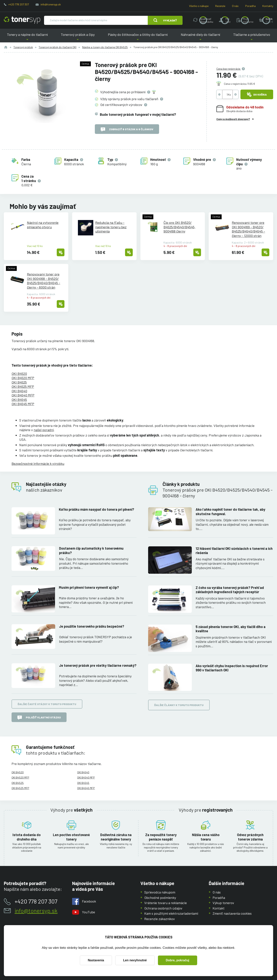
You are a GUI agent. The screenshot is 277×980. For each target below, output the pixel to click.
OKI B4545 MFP (23, 404)
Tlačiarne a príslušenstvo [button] (252, 37)
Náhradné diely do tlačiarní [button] (200, 37)
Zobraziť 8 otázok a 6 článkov (127, 129)
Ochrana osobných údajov (163, 908)
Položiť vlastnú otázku (39, 718)
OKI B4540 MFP (23, 395)
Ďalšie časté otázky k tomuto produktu (47, 704)
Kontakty (268, 6)
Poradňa (250, 6)
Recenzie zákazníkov (160, 919)
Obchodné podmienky (160, 897)
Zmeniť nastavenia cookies (232, 913)
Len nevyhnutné (135, 960)
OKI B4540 (19, 391)
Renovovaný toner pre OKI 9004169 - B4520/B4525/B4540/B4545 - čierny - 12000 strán (248, 229)
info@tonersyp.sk (51, 4)
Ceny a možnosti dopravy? (233, 119)
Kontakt (219, 908)
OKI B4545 (19, 400)
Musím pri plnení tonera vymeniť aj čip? (89, 587)
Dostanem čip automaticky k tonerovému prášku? (91, 550)
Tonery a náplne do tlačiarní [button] (27, 37)
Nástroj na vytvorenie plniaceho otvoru (43, 225)
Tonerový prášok (23, 47)
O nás (235, 6)
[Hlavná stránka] (22, 20)
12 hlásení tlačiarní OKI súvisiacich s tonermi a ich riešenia (234, 550)
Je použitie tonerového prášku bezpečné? (92, 626)
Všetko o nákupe (199, 6)
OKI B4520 (19, 374)
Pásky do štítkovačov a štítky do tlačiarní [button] (138, 37)
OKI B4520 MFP (23, 378)
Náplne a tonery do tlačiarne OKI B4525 (105, 47)
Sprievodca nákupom (160, 892)
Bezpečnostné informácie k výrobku (38, 464)
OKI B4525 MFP (23, 386)
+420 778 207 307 (19, 4)
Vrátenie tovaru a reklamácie (166, 903)
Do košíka (257, 94)
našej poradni (44, 430)
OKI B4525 (19, 382)
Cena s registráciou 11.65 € (239, 84)
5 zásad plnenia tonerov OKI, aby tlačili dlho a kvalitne (231, 629)
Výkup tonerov (223, 903)
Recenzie (220, 6)
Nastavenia (96, 960)
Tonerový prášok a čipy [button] (78, 37)
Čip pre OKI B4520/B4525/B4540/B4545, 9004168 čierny (179, 227)
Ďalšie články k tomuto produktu (179, 705)
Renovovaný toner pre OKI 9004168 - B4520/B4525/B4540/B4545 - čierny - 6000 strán (44, 281)
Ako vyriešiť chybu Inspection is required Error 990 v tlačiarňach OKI (232, 668)
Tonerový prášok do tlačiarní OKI (58, 47)
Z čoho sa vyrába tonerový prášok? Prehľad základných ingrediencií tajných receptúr (230, 590)
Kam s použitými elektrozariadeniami (171, 913)
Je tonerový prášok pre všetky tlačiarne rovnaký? (98, 665)
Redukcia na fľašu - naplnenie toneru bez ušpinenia (111, 227)
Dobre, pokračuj (178, 960)
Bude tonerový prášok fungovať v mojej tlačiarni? (138, 114)
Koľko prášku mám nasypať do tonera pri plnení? (96, 509)
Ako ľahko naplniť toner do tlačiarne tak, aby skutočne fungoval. (230, 512)
